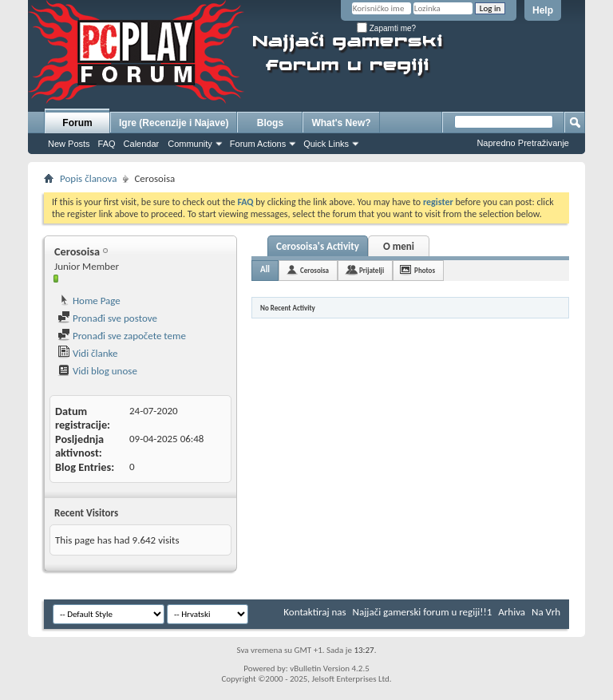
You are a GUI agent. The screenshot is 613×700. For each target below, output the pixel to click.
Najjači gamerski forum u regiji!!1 (423, 612)
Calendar (142, 144)
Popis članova (88, 178)
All (265, 269)
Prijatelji (372, 270)
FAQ (107, 144)
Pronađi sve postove (107, 318)
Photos (425, 270)
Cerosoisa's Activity (318, 246)
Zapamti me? (386, 28)
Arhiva (512, 612)
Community (190, 144)
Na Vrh (546, 612)
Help (543, 10)
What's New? (341, 123)
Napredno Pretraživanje (523, 143)
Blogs (270, 123)
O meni (399, 246)
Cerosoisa (314, 270)
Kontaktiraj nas (314, 612)
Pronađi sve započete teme (122, 336)
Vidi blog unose (97, 371)
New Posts (69, 144)
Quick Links (326, 144)
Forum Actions (258, 144)
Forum (77, 123)
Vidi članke (88, 353)
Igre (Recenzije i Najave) (174, 123)
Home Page (89, 301)
